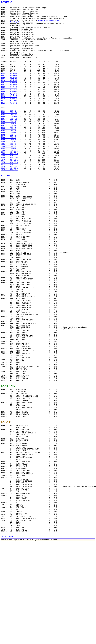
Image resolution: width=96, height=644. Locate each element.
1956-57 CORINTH (9, 87)
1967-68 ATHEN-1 (9, 111)
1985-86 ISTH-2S (9, 137)
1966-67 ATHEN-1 (9, 109)
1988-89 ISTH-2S (9, 143)
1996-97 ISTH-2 (8, 160)
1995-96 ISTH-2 (8, 158)
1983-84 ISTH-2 (8, 132)
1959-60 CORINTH (9, 94)
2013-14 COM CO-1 (9, 197)
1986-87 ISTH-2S (9, 139)
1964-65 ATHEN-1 (9, 105)
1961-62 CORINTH (9, 98)
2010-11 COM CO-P (9, 190)
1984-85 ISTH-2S (9, 135)
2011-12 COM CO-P (9, 192)
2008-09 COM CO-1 (9, 186)
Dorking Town (16, 25)
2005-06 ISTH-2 (8, 179)
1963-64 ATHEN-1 (9, 102)
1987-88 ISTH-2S (9, 141)
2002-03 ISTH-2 (8, 173)
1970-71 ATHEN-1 (9, 117)
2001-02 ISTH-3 (8, 171)
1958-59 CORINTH (9, 92)
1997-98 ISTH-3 (8, 162)
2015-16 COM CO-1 (9, 201)
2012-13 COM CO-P (9, 194)
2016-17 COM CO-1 (9, 203)
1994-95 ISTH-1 (8, 156)
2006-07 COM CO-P (9, 182)
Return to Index (7, 639)
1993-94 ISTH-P (8, 154)
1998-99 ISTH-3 (8, 164)
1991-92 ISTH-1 (8, 149)
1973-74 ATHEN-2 (9, 124)
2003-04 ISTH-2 (8, 175)
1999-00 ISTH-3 (8, 167)
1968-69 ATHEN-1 (9, 113)
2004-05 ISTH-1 (8, 177)
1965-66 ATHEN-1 (9, 107)
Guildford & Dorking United (50, 23)
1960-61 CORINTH (9, 96)
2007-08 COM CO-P (9, 184)
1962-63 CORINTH (9, 100)
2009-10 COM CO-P (9, 188)
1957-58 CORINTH (9, 90)
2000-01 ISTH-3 (8, 169)
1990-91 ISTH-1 (8, 147)
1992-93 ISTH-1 (8, 152)
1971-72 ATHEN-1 (9, 120)
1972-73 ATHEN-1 (9, 122)
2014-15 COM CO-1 (9, 199)
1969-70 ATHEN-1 (9, 115)
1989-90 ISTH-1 (8, 145)
